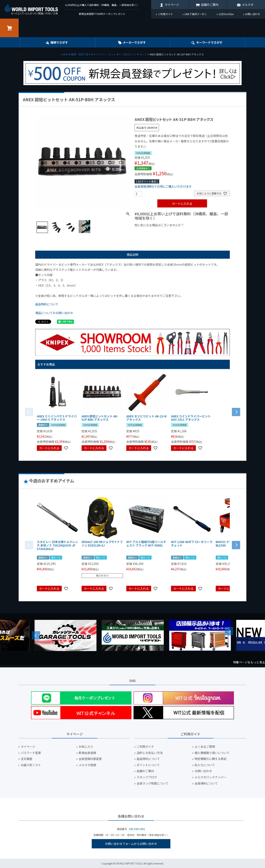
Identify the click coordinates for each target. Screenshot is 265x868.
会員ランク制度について (153, 783)
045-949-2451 (137, 829)
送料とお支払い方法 (150, 753)
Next (229, 631)
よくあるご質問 (205, 747)
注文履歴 (26, 759)
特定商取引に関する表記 (211, 759)
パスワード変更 (31, 753)
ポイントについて (148, 765)
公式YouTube (226, 14)
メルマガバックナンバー (211, 777)
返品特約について (47, 304)
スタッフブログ (147, 777)
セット (143, 54)
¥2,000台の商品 (201, 232)
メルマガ (248, 5)
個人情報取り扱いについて (212, 753)
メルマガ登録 (87, 765)
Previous (36, 635)
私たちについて (205, 765)
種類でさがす (59, 42)
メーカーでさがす (134, 42)
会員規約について (206, 783)
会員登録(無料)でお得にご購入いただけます (163, 186)
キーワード (209, 42)
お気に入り (86, 747)
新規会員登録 (87, 753)
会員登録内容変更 (90, 759)
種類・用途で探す (81, 54)
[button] (236, 412)
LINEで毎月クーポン (196, 14)
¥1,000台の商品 (175, 232)
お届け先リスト (31, 765)
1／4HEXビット (128, 54)
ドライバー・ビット (105, 54)
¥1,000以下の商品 (148, 232)
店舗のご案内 (210, 5)
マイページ (172, 5)
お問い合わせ (253, 14)
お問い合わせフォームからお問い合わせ (131, 844)
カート (9, 28)
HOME (65, 54)
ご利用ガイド (165, 14)
